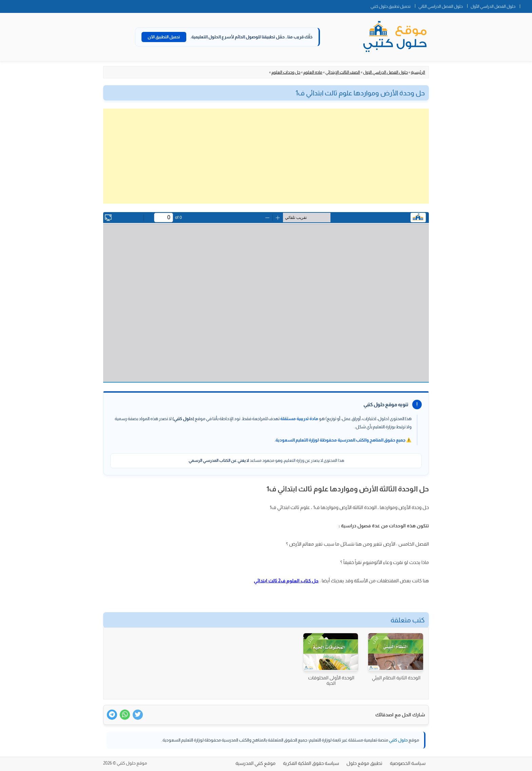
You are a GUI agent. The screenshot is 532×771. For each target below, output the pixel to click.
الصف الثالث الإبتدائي (343, 72)
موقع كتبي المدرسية (255, 763)
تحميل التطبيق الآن (164, 37)
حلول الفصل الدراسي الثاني (441, 6)
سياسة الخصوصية (408, 763)
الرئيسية (418, 72)
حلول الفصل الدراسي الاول (385, 72)
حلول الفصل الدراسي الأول (493, 6)
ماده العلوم (313, 72)
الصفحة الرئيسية (526, 5)
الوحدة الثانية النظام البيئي (396, 678)
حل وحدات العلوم (286, 72)
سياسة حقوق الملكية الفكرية (311, 763)
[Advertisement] (266, 156)
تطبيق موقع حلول (364, 763)
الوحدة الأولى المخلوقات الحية (331, 680)
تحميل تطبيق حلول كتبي (391, 6)
